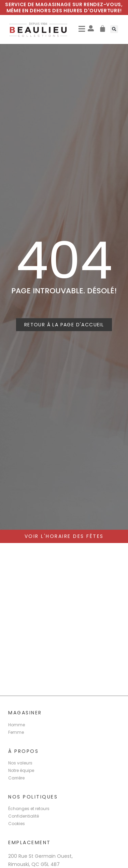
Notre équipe (21, 770)
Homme (17, 725)
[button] (82, 29)
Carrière (16, 778)
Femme (16, 732)
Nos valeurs (20, 763)
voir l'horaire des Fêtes (64, 536)
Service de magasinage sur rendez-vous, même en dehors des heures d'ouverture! (64, 7)
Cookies (17, 824)
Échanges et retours (29, 809)
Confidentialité (24, 816)
